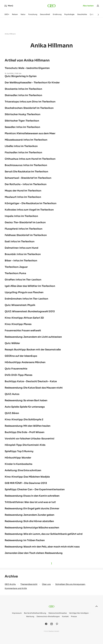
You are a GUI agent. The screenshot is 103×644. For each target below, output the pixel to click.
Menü (9, 6)
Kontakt (65, 617)
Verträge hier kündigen (79, 613)
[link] (98, 6)
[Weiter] (98, 15)
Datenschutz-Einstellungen (48, 617)
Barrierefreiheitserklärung (35, 613)
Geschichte (82, 14)
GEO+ (7, 14)
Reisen (15, 14)
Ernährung (57, 14)
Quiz (92, 14)
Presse (74, 617)
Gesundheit (45, 14)
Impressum (17, 613)
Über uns (46, 584)
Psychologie (69, 14)
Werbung (30, 617)
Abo (88, 6)
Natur (23, 14)
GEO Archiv (10, 584)
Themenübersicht (29, 584)
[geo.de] (51, 6)
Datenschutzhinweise (58, 613)
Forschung (33, 14)
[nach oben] (97, 606)
